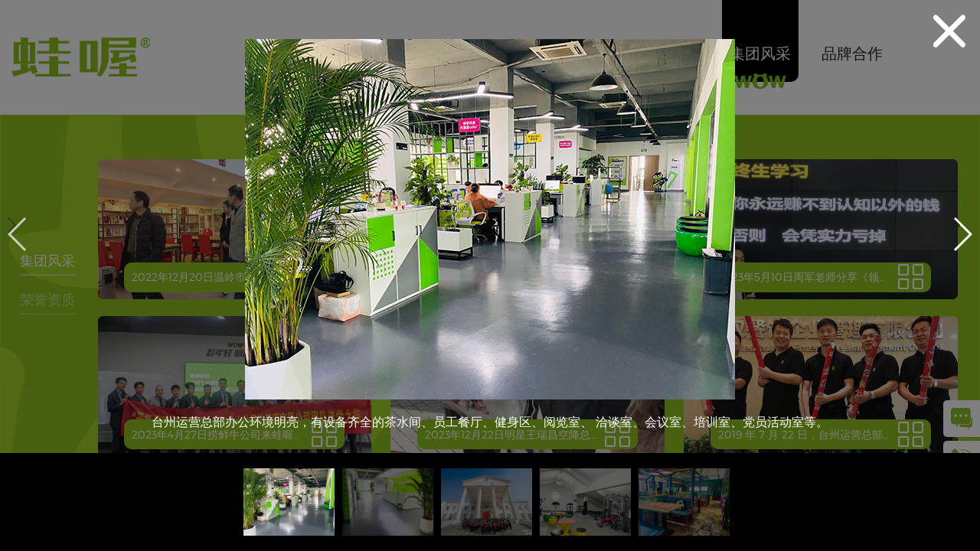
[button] (962, 234)
